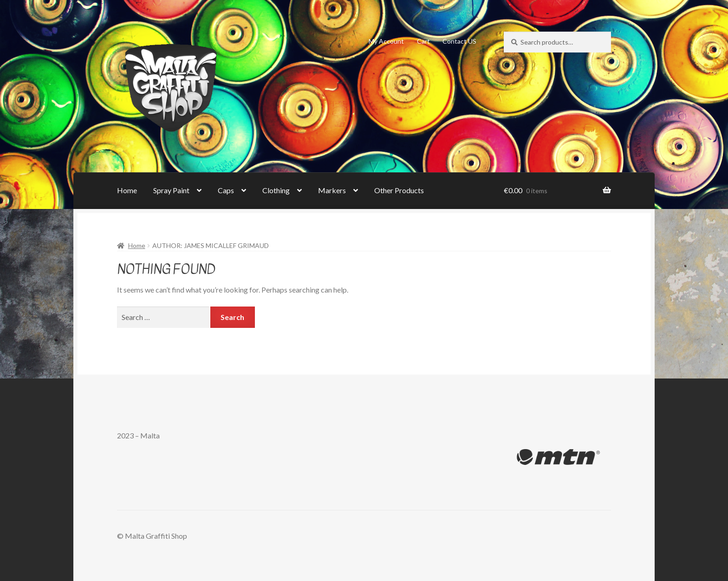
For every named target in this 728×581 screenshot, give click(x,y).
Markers (332, 190)
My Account (386, 41)
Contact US (459, 41)
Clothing (276, 190)
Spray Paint (171, 190)
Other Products (399, 190)
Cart (423, 41)
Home (127, 190)
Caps (226, 190)
